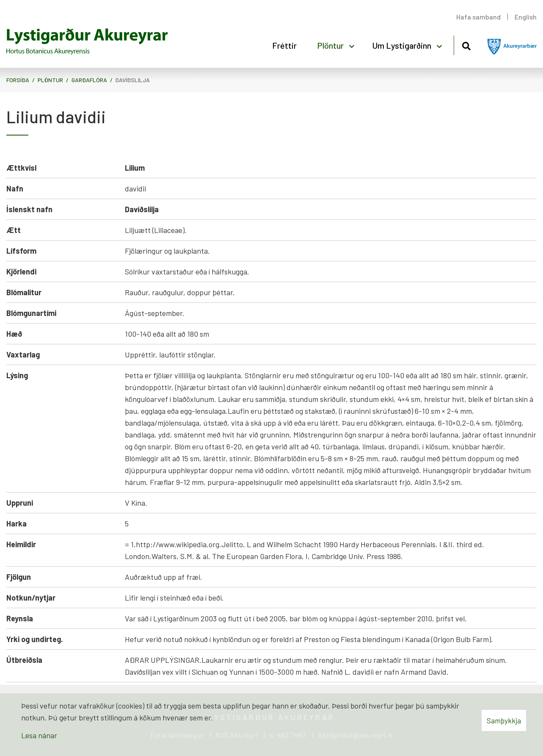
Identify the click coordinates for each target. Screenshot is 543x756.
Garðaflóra (89, 80)
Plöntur (50, 80)
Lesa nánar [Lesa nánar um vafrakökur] (39, 735)
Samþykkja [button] (504, 720)
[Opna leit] (466, 45)
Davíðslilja (133, 80)
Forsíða (18, 80)
